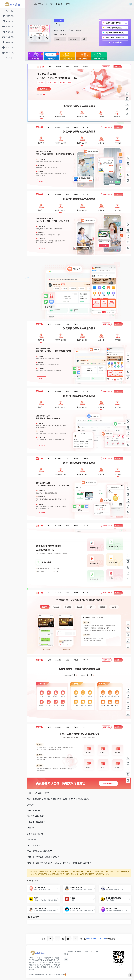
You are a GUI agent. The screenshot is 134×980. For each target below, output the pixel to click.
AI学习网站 (59, 20)
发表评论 (35, 917)
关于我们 (69, 4)
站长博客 (49, 4)
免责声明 (96, 952)
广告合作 (78, 952)
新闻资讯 (59, 4)
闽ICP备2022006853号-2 (56, 975)
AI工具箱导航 (68, 952)
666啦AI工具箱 (38, 4)
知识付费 (62, 34)
